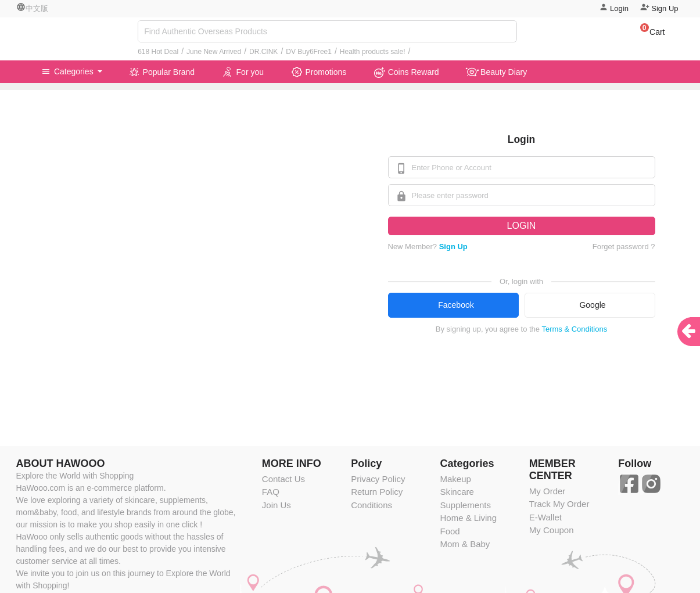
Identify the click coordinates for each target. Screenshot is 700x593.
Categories (69, 71)
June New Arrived (214, 52)
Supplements (465, 505)
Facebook (456, 305)
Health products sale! (373, 52)
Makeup (455, 479)
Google (592, 305)
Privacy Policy (378, 479)
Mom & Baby (465, 544)
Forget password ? (624, 247)
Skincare (457, 492)
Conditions (371, 505)
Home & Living (468, 518)
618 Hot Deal (158, 52)
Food (450, 531)
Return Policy (377, 492)
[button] (647, 34)
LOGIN (522, 226)
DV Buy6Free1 (309, 52)
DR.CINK (263, 52)
